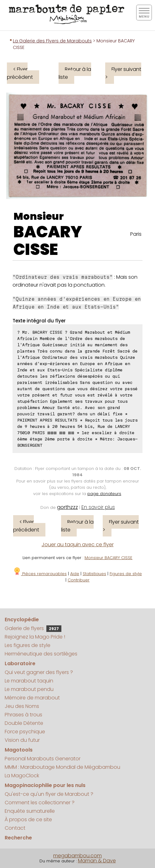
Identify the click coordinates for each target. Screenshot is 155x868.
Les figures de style (28, 645)
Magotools (19, 750)
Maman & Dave (97, 861)
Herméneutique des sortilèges (41, 654)
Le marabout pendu (29, 689)
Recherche (18, 838)
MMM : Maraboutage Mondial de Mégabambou (62, 767)
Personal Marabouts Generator (43, 759)
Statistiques (94, 574)
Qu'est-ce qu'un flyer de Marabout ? (49, 794)
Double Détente (24, 723)
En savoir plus (98, 507)
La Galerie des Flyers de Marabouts (52, 41)
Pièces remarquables (40, 574)
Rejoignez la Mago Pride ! (35, 637)
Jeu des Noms (22, 706)
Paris (136, 234)
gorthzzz (67, 507)
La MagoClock (22, 776)
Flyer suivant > (123, 73)
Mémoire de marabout (32, 698)
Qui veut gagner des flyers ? (39, 672)
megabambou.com (77, 856)
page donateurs (104, 494)
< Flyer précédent (20, 73)
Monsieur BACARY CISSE (108, 558)
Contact (15, 828)
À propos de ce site (28, 819)
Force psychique (25, 732)
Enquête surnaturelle (30, 811)
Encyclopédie (22, 620)
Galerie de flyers (33, 628)
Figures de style (126, 574)
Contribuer (79, 580)
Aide (75, 574)
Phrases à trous (23, 715)
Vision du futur (22, 740)
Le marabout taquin (29, 681)
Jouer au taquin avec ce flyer (78, 545)
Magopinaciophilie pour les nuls (45, 785)
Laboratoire (20, 663)
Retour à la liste (75, 73)
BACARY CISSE (48, 241)
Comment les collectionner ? (40, 803)
